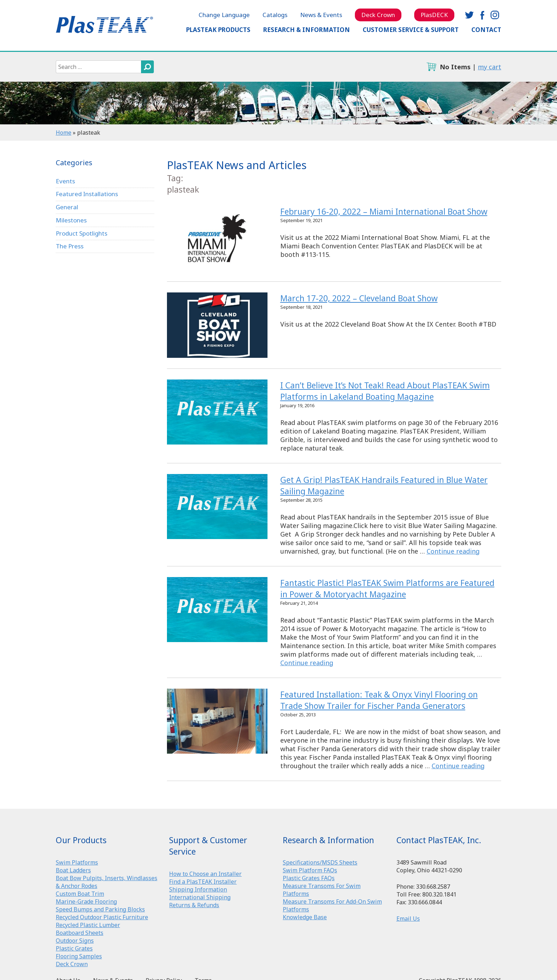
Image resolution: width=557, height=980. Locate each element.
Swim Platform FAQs (310, 870)
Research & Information (307, 30)
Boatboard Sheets (80, 933)
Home (64, 133)
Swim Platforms (77, 862)
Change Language (224, 15)
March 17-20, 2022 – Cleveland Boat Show (217, 325)
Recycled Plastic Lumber (88, 925)
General (67, 207)
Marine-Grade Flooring (86, 901)
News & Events (321, 15)
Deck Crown (378, 15)
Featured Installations (87, 194)
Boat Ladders (73, 870)
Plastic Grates (74, 948)
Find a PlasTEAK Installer (203, 882)
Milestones (71, 220)
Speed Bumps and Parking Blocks (100, 909)
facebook (482, 15)
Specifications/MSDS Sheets (320, 862)
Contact (486, 30)
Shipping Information (198, 889)
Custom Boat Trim (80, 894)
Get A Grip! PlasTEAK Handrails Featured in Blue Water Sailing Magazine (217, 507)
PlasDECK (434, 15)
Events (65, 181)
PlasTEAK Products (218, 30)
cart (431, 67)
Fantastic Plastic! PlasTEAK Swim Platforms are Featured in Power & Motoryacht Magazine (217, 610)
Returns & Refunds (194, 905)
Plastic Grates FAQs (309, 878)
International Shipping (200, 897)
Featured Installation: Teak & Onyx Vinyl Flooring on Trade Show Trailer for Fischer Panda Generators (217, 721)
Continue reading (453, 551)
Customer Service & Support (411, 30)
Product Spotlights (82, 233)
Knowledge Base (305, 917)
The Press (70, 246)
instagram (495, 15)
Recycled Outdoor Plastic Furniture (102, 917)
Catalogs (275, 15)
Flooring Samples (79, 956)
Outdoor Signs (75, 941)
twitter (469, 15)
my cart (490, 67)
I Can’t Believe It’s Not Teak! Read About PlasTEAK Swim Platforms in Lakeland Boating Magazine (217, 412)
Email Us (408, 919)
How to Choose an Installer (205, 874)
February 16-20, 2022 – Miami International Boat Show (217, 238)
